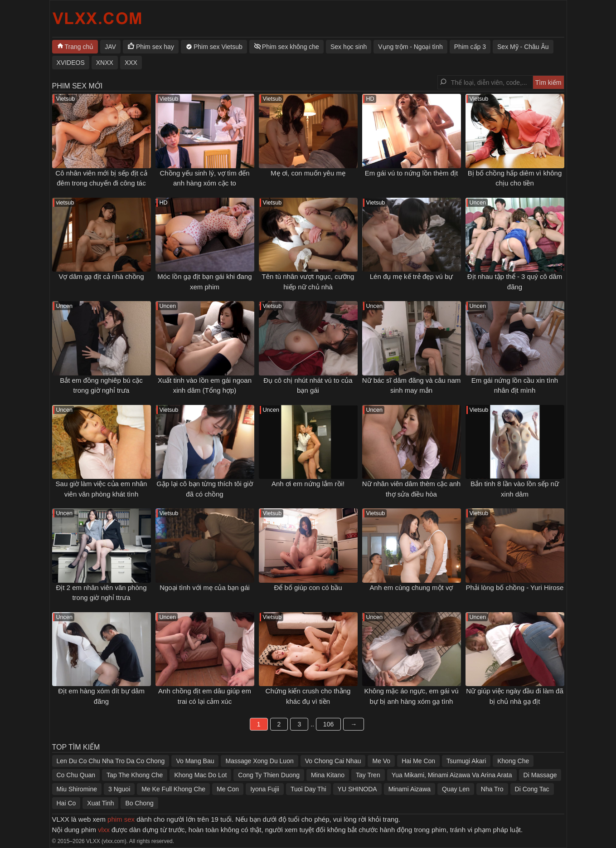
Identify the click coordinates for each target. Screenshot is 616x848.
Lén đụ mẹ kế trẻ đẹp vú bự (412, 276)
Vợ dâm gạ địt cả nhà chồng (101, 276)
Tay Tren (368, 775)
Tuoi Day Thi (308, 789)
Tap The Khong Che (135, 775)
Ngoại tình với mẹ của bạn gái (205, 587)
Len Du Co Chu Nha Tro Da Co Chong (111, 761)
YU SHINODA (357, 789)
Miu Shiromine (77, 789)
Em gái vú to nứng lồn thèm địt (412, 173)
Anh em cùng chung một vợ (412, 587)
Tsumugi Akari (466, 761)
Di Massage (540, 775)
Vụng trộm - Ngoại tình (410, 47)
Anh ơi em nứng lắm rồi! (308, 484)
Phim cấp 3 (470, 47)
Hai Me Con (418, 761)
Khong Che (513, 761)
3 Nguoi (119, 789)
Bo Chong (139, 803)
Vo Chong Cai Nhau (333, 761)
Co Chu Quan (76, 775)
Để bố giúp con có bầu (308, 587)
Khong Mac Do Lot (200, 775)
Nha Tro (492, 789)
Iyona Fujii (265, 789)
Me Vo (381, 761)
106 (328, 724)
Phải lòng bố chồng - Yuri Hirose (515, 587)
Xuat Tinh (100, 803)
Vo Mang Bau (195, 761)
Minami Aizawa (410, 789)
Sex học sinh (349, 47)
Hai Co (66, 803)
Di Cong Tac (532, 789)
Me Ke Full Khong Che (173, 789)
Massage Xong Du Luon (259, 761)
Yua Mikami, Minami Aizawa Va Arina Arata (452, 775)
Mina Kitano (328, 775)
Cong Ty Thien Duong (269, 775)
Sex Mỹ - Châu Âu (523, 47)
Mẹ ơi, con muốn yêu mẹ (308, 173)
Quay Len (456, 789)
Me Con (228, 789)
